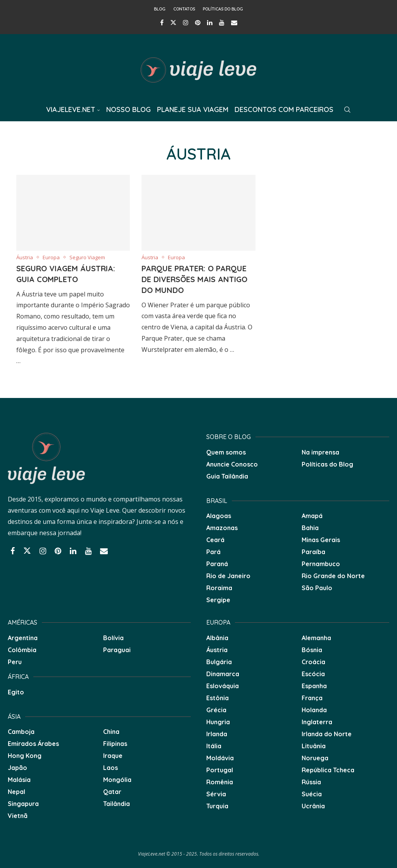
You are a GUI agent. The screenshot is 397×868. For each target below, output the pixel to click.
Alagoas (219, 516)
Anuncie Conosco (232, 464)
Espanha (314, 686)
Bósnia (312, 650)
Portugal (220, 770)
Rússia (311, 782)
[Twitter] (173, 22)
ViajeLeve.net (71, 109)
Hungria (218, 722)
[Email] (234, 22)
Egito (16, 692)
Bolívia (113, 638)
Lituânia (314, 746)
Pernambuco (321, 564)
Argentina (23, 638)
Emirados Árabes (33, 744)
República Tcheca (328, 770)
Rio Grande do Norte (333, 576)
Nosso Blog (129, 109)
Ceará (215, 540)
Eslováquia (223, 686)
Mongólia (117, 780)
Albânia (217, 638)
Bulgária (219, 662)
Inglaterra (317, 722)
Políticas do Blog (223, 9)
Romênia (220, 782)
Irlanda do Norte (327, 734)
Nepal (16, 792)
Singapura (23, 804)
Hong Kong (25, 756)
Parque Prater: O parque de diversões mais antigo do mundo (194, 279)
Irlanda (217, 734)
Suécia (312, 794)
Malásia (19, 780)
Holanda (314, 710)
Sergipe (218, 600)
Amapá (312, 516)
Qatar (112, 792)
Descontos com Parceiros (284, 109)
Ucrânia (313, 806)
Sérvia (216, 794)
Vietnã (18, 816)
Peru (15, 662)
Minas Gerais (321, 540)
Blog (160, 9)
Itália (214, 746)
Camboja (21, 732)
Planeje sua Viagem (193, 109)
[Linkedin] (210, 22)
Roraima (219, 588)
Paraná (217, 564)
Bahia (310, 528)
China (111, 732)
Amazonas (222, 528)
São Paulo (317, 588)
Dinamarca (223, 674)
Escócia (313, 674)
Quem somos (226, 452)
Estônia (217, 698)
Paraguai (117, 650)
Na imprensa (320, 452)
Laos (110, 768)
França (312, 698)
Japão (17, 768)
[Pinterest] (198, 22)
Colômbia (22, 650)
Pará (213, 552)
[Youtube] (222, 22)
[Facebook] (162, 22)
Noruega (315, 758)
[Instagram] (186, 22)
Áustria (217, 650)
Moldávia (220, 758)
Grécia (216, 710)
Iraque (113, 756)
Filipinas (115, 744)
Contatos (184, 9)
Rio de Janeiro (228, 576)
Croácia (313, 662)
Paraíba (313, 552)
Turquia (217, 806)
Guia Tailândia (227, 476)
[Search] (347, 110)
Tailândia (117, 804)
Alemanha (316, 638)
